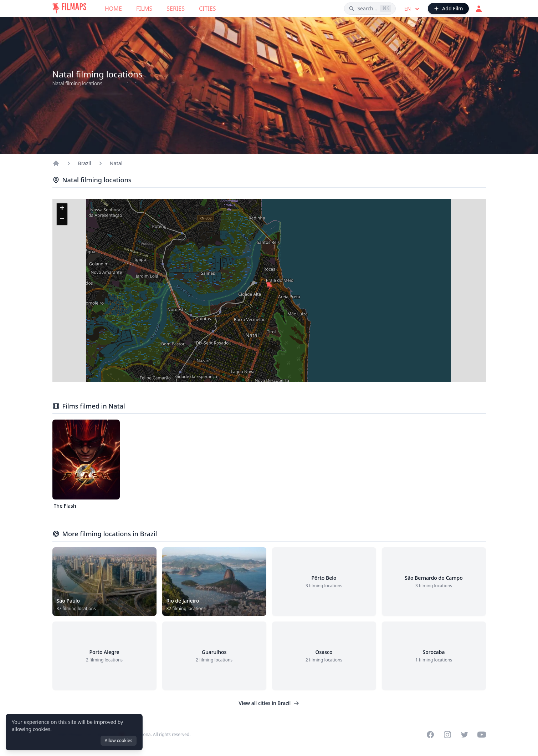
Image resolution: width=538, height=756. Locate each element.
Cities (207, 9)
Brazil (85, 163)
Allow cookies (119, 740)
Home (113, 9)
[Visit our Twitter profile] (465, 735)
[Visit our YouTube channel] (482, 735)
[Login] (479, 9)
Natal (116, 163)
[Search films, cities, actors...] (370, 9)
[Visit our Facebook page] (430, 735)
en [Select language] (413, 9)
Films (144, 9)
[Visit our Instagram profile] (447, 735)
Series (176, 9)
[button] (269, 286)
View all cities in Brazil (269, 703)
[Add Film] (448, 9)
